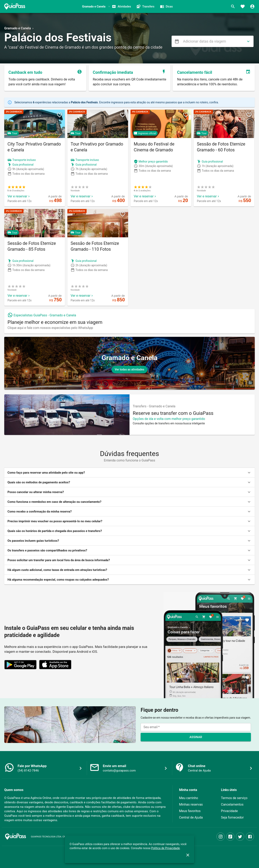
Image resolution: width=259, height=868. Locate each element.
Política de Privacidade (166, 848)
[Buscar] (233, 6)
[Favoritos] (243, 6)
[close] (188, 855)
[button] (129, 473)
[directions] (248, 41)
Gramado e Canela (18, 28)
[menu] (177, 41)
